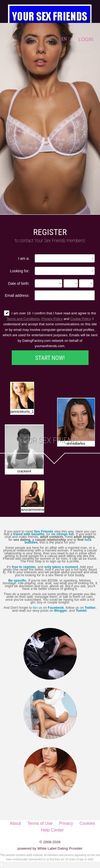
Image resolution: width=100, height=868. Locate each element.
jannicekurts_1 (22, 411)
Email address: (17, 295)
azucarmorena (33, 510)
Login (86, 39)
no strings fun (63, 534)
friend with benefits (29, 534)
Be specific (17, 580)
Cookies (87, 823)
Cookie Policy (80, 319)
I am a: (24, 258)
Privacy (66, 823)
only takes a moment (61, 567)
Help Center (52, 830)
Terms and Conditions (23, 319)
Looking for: (20, 271)
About (15, 823)
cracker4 (24, 471)
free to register (24, 567)
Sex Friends (44, 531)
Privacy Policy (52, 319)
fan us (37, 608)
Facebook (56, 608)
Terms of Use (40, 823)
